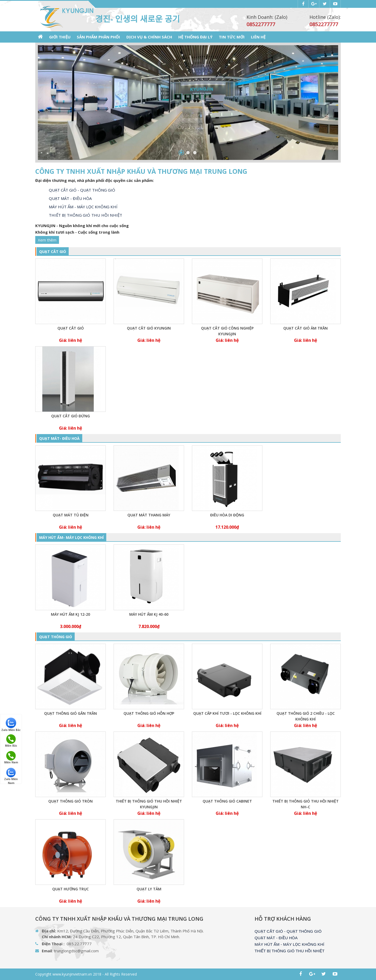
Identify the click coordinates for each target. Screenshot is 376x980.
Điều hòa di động (227, 515)
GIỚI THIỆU (60, 37)
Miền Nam (11, 758)
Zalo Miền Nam (11, 774)
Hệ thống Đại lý (195, 37)
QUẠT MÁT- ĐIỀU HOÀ (59, 438)
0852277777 (324, 24)
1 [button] (181, 153)
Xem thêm (47, 240)
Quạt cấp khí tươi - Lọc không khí (227, 713)
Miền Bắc (11, 741)
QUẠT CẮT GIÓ (53, 252)
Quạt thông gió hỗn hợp (149, 713)
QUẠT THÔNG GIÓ (56, 637)
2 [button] (188, 152)
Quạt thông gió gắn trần (70, 713)
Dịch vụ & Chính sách (149, 37)
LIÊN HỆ (258, 37)
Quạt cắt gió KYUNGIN (149, 328)
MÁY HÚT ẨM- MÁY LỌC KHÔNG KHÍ (71, 537)
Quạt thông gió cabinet (227, 801)
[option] (188, 103)
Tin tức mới (232, 37)
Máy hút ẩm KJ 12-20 (70, 614)
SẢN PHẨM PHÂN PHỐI (98, 37)
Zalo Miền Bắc (11, 724)
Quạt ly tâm (149, 889)
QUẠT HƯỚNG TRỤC (70, 889)
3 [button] (195, 152)
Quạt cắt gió (71, 328)
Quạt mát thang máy (149, 515)
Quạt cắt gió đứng (70, 416)
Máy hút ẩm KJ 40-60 (149, 614)
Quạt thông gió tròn (70, 801)
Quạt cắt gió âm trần (305, 328)
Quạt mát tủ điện (71, 515)
